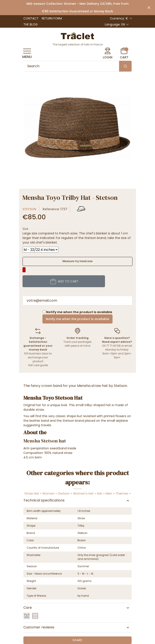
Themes (122, 493)
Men (109, 493)
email (128, 346)
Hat (100, 493)
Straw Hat (32, 493)
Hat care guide (38, 365)
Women (48, 493)
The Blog (31, 24)
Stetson (29, 209)
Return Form (52, 18)
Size (25, 229)
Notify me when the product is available (77, 319)
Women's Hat (83, 493)
